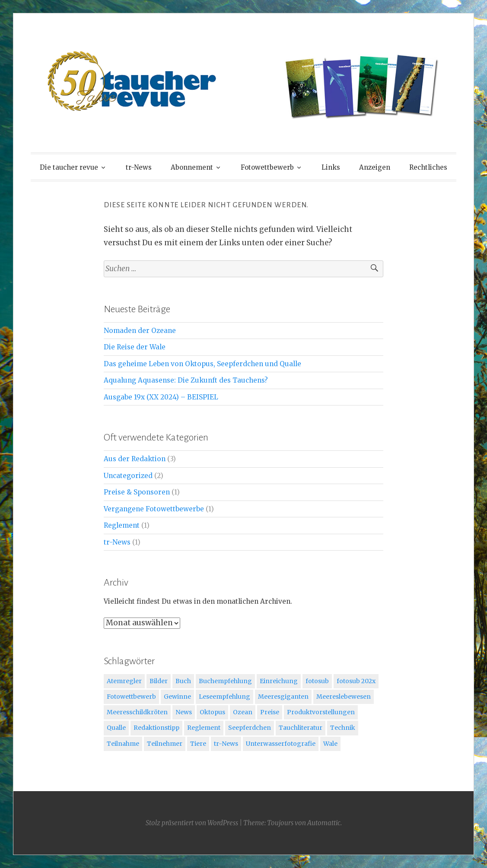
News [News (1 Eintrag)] (184, 712)
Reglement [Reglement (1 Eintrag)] (204, 728)
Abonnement (192, 167)
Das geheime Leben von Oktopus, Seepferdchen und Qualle (202, 364)
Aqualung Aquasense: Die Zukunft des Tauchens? (186, 380)
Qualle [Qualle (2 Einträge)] (116, 728)
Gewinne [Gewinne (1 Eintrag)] (177, 697)
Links (331, 167)
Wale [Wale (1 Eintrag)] (330, 744)
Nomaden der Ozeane (140, 331)
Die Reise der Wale (135, 347)
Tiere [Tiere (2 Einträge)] (198, 744)
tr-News (139, 167)
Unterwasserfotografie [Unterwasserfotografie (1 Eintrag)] (281, 744)
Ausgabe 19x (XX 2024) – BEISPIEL (161, 397)
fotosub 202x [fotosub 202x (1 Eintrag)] (356, 681)
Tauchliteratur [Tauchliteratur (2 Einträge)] (301, 728)
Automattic (324, 823)
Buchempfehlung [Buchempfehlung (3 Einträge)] (225, 681)
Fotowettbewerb (267, 167)
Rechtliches (428, 167)
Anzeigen (375, 167)
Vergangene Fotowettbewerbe (154, 509)
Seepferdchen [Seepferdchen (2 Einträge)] (250, 728)
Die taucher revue (69, 167)
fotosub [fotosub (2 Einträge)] (317, 681)
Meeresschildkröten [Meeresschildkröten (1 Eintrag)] (137, 712)
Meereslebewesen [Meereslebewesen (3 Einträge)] (344, 697)
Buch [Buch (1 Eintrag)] (183, 681)
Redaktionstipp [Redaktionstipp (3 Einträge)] (156, 728)
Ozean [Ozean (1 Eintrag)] (243, 712)
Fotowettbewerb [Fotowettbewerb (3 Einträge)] (131, 697)
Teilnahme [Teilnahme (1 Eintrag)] (123, 744)
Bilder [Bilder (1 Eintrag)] (159, 681)
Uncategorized (128, 476)
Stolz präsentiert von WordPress (192, 823)
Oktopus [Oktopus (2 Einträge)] (212, 712)
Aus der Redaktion (135, 459)
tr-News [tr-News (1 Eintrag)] (226, 744)
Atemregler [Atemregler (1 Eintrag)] (124, 681)
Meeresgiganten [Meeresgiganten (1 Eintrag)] (283, 697)
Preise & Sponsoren (137, 492)
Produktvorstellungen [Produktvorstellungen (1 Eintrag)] (321, 712)
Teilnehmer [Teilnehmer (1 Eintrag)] (165, 744)
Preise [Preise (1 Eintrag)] (270, 712)
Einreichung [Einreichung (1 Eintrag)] (279, 681)
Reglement (122, 525)
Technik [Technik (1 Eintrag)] (343, 728)
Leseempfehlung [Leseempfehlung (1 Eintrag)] (224, 697)
